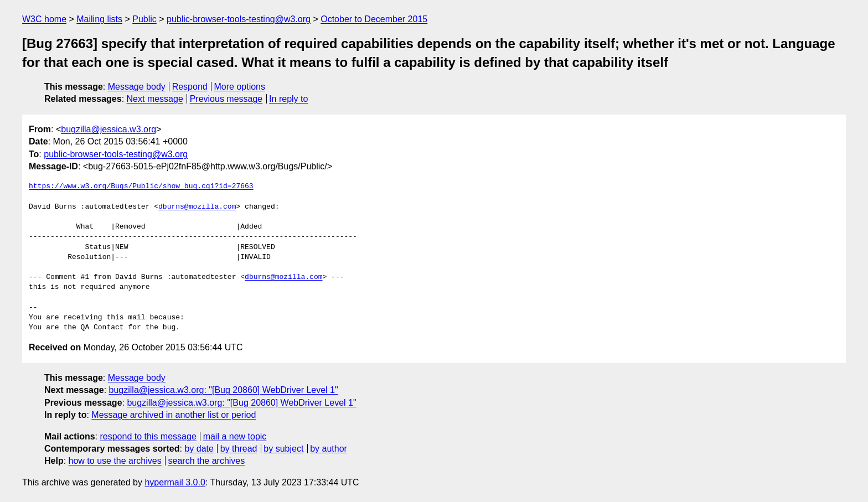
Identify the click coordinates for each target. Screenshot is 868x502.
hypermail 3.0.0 (175, 482)
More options (240, 87)
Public (144, 19)
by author (329, 449)
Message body (137, 87)
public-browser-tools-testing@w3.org (239, 19)
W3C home (44, 19)
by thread (239, 449)
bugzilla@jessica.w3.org (108, 129)
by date (199, 449)
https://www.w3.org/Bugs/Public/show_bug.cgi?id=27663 (141, 187)
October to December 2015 (374, 19)
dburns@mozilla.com (197, 207)
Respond (190, 87)
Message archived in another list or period (174, 415)
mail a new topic (235, 436)
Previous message (226, 99)
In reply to (288, 99)
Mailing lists (99, 19)
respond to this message (148, 436)
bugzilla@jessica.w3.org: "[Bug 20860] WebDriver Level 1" (224, 390)
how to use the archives (115, 461)
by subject (283, 449)
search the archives (207, 461)
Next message (155, 99)
